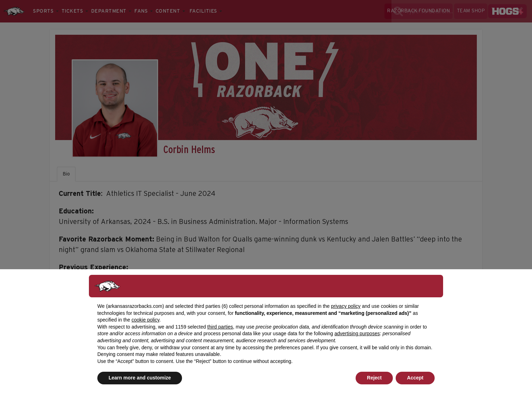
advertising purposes (357, 333)
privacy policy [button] (346, 306)
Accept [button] (415, 378)
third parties (220, 327)
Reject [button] (374, 378)
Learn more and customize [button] (140, 378)
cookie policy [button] (145, 320)
